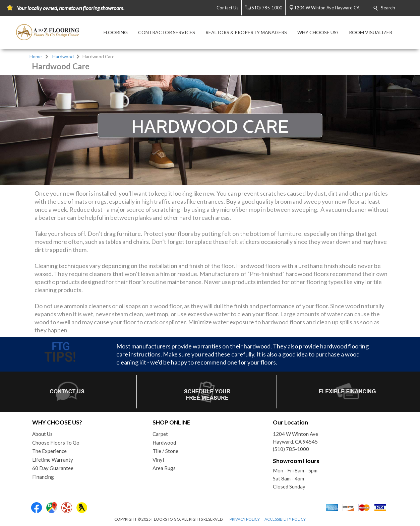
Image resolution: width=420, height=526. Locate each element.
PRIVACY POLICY (245, 519)
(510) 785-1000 (291, 449)
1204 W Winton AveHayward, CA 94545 (295, 438)
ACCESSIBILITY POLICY (285, 519)
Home (36, 57)
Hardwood (63, 57)
